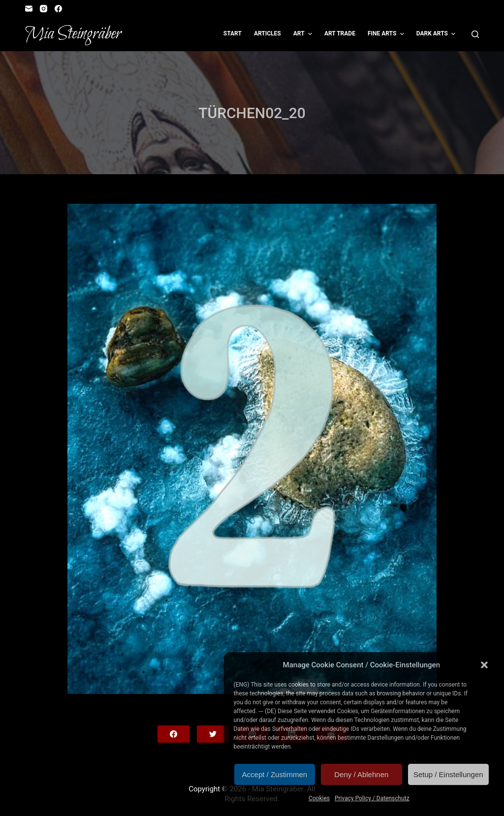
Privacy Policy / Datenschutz (372, 798)
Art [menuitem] (304, 34)
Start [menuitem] (233, 33)
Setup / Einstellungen (448, 774)
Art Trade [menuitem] (340, 33)
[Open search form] (475, 34)
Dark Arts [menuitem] (437, 34)
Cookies (319, 798)
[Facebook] (58, 9)
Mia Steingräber (73, 34)
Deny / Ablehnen (361, 774)
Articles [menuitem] (268, 33)
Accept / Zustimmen (275, 774)
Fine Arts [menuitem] (387, 34)
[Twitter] (213, 734)
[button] (484, 665)
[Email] (29, 9)
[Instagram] (44, 9)
